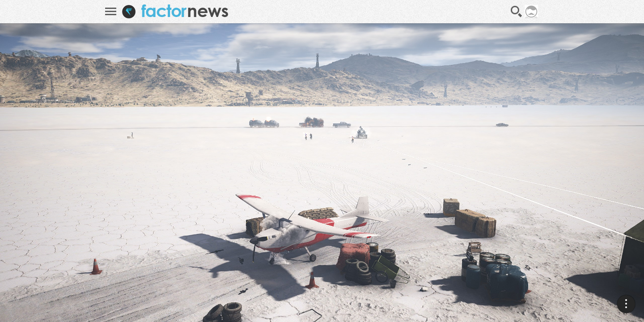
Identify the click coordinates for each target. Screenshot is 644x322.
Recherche (517, 12)
